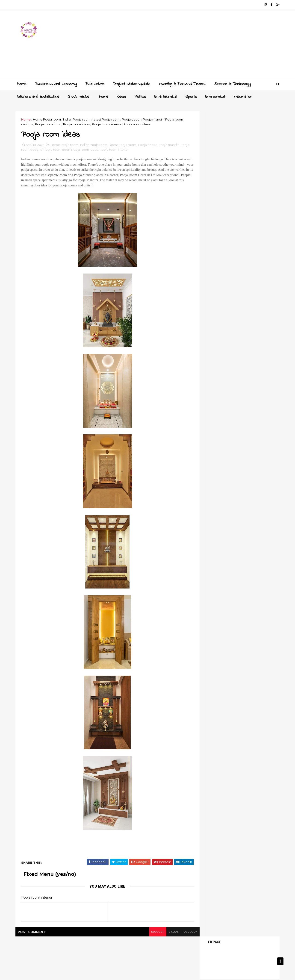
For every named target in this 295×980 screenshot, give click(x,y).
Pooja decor (133, 119)
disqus (164, 932)
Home (22, 84)
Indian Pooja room (79, 119)
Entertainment (165, 97)
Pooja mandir (155, 119)
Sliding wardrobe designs (242, 247)
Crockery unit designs (240, 275)
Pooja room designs (38, 150)
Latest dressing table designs (246, 304)
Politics (140, 97)
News (121, 97)
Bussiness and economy (56, 84)
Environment (215, 97)
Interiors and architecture (38, 97)
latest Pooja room (108, 119)
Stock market (79, 97)
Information (243, 97)
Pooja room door (50, 124)
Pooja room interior (108, 124)
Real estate (95, 84)
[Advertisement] (194, 45)
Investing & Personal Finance (182, 84)
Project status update (131, 84)
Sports (191, 97)
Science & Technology (232, 84)
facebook (181, 932)
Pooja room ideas (78, 124)
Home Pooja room (49, 119)
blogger (148, 932)
